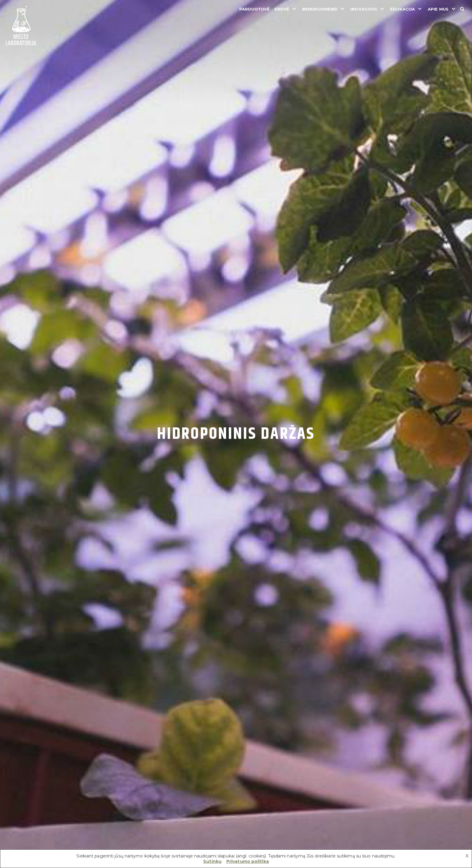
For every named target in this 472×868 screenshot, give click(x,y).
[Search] (462, 9)
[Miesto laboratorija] (21, 26)
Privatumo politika (248, 861)
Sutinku (212, 861)
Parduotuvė (255, 9)
